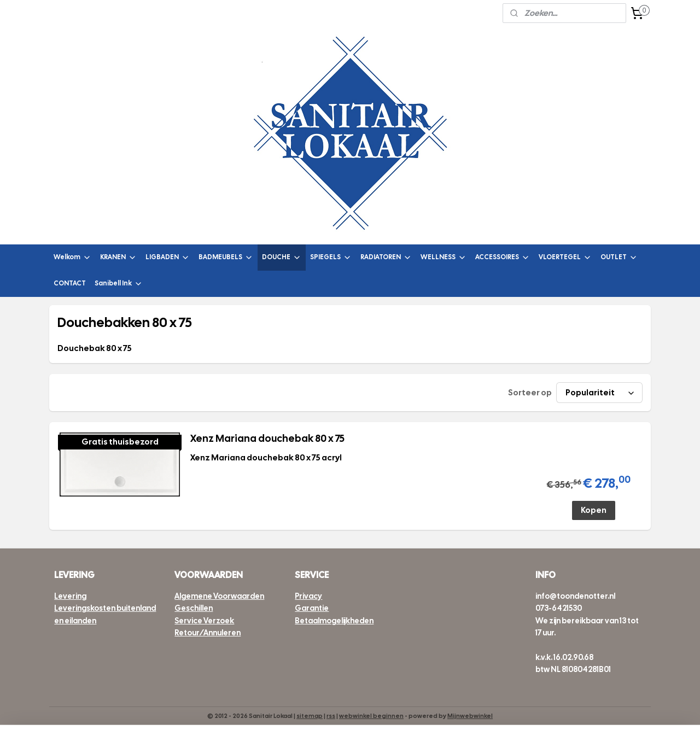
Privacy (308, 596)
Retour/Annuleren (208, 633)
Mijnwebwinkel (470, 716)
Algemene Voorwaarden (219, 596)
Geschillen (194, 608)
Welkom (72, 257)
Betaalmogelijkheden (334, 621)
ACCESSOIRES (503, 257)
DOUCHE (282, 257)
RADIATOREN (386, 257)
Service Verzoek (204, 621)
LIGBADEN (168, 257)
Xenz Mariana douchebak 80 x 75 (267, 439)
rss (331, 716)
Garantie (312, 608)
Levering (70, 596)
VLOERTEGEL (565, 257)
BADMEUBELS (226, 257)
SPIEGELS (331, 257)
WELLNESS (444, 257)
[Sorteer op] (599, 393)
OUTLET (619, 257)
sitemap (310, 716)
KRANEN (118, 257)
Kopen (594, 510)
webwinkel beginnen (371, 716)
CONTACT (70, 283)
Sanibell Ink (119, 284)
